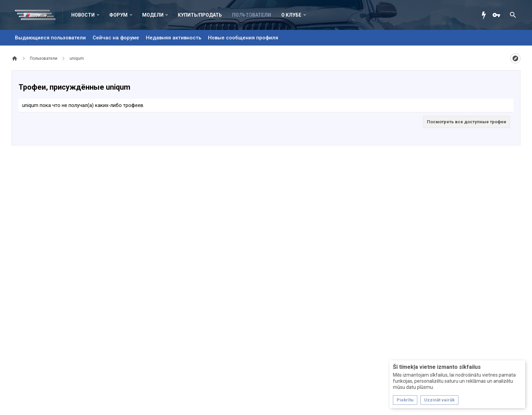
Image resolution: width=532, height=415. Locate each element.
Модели (153, 15)
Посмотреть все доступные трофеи (467, 122)
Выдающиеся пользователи (50, 38)
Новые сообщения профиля (243, 38)
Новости (83, 15)
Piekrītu (405, 400)
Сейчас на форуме (116, 38)
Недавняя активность (174, 38)
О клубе (291, 15)
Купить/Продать (200, 15)
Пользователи (252, 15)
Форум (118, 15)
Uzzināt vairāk (439, 400)
